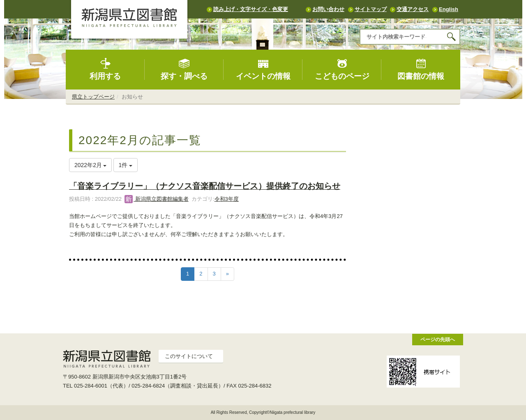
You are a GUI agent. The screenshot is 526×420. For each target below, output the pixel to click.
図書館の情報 (421, 69)
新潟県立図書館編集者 (157, 199)
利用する (105, 69)
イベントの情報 (263, 69)
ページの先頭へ (438, 339)
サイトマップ (371, 9)
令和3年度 (227, 199)
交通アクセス (413, 9)
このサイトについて (189, 356)
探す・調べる (184, 69)
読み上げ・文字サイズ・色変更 (251, 9)
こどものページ (342, 69)
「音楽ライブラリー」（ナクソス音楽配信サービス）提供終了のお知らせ (205, 186)
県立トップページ (93, 97)
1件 (126, 165)
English (449, 9)
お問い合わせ (328, 9)
